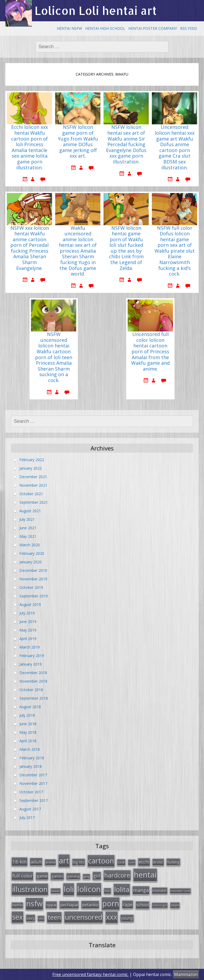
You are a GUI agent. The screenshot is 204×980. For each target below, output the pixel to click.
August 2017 (30, 809)
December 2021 (33, 477)
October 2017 (31, 792)
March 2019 (30, 647)
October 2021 (31, 494)
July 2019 (27, 613)
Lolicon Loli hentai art (96, 11)
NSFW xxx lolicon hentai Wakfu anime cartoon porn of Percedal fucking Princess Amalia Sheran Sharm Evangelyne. (30, 248)
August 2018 (30, 707)
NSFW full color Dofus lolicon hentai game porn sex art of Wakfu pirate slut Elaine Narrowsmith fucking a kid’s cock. (175, 251)
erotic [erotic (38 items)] (158, 862)
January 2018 (31, 766)
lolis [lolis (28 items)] (107, 891)
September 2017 (34, 800)
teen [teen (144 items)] (54, 917)
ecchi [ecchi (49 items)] (144, 862)
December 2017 (33, 775)
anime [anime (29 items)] (50, 862)
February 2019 (32, 656)
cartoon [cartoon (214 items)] (101, 861)
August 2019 (30, 604)
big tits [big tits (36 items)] (79, 862)
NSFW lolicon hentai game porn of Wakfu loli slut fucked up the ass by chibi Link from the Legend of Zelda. (126, 248)
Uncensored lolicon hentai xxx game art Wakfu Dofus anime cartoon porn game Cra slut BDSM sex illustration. (175, 147)
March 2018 (30, 749)
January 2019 (31, 664)
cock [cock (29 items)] (121, 862)
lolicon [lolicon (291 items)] (89, 889)
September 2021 (34, 502)
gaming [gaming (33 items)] (73, 876)
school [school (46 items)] (143, 905)
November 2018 (33, 681)
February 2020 (32, 553)
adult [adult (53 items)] (36, 862)
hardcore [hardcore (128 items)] (117, 875)
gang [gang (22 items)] (86, 876)
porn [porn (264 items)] (111, 903)
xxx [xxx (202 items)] (112, 917)
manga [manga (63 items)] (141, 890)
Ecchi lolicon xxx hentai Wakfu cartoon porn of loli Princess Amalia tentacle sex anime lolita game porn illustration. (29, 147)
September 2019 (34, 596)
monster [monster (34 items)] (160, 890)
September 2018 (34, 698)
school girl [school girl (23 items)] (160, 905)
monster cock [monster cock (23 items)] (180, 891)
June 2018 (28, 724)
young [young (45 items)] (127, 918)
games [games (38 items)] (57, 876)
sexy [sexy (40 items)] (31, 918)
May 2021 (28, 536)
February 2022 (32, 460)
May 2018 (28, 732)
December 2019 (33, 570)
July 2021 (27, 519)
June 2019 (28, 622)
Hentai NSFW (69, 28)
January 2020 (31, 562)
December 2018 (33, 673)
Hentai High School (105, 28)
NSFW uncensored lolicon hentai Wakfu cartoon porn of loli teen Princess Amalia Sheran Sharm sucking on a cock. (54, 357)
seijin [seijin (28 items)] (175, 905)
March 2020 (30, 545)
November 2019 (33, 579)
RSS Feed (189, 28)
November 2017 (33, 783)
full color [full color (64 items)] (22, 876)
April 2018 (28, 741)
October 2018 (31, 690)
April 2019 (28, 639)
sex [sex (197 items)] (18, 917)
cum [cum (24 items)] (132, 862)
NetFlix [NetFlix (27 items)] (17, 905)
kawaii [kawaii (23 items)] (56, 891)
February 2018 (32, 758)
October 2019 (31, 587)
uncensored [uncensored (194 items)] (84, 917)
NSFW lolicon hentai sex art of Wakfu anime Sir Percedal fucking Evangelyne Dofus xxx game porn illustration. (126, 145)
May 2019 (28, 630)
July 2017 (27, 817)
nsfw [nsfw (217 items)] (34, 903)
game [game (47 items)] (42, 876)
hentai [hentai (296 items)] (145, 875)
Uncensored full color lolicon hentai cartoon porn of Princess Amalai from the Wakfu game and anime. (150, 352)
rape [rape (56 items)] (128, 904)
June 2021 (28, 528)
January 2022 (31, 468)
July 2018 (27, 715)
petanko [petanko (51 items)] (90, 905)
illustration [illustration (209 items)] (30, 889)
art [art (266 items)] (64, 860)
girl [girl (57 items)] (97, 876)
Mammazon (186, 974)
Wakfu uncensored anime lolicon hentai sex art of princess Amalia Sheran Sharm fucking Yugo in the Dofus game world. (78, 251)
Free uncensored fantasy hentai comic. (90, 974)
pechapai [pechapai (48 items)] (69, 905)
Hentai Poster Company (153, 28)
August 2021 (30, 511)
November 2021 (33, 485)
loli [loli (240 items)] (69, 889)
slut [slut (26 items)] (41, 918)
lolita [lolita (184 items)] (122, 889)
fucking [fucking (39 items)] (173, 862)
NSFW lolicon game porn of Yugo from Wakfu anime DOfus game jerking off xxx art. (78, 142)
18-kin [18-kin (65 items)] (20, 861)
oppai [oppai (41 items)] (51, 905)
